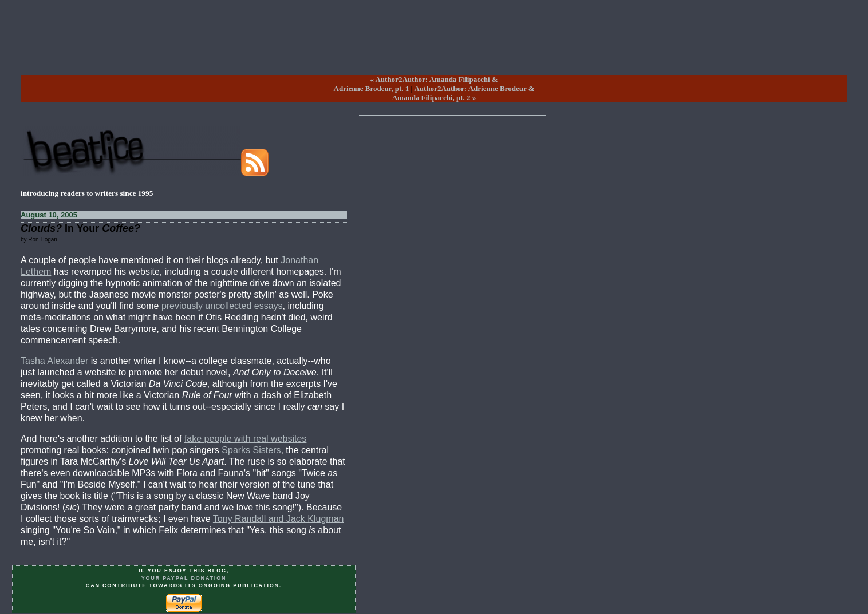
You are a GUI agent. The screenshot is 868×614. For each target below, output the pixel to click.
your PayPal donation (184, 578)
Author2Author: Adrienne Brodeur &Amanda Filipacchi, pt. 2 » (463, 93)
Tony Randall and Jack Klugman (279, 519)
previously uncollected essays (222, 306)
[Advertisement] (434, 46)
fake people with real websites (245, 439)
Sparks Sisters (251, 450)
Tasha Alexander (54, 361)
